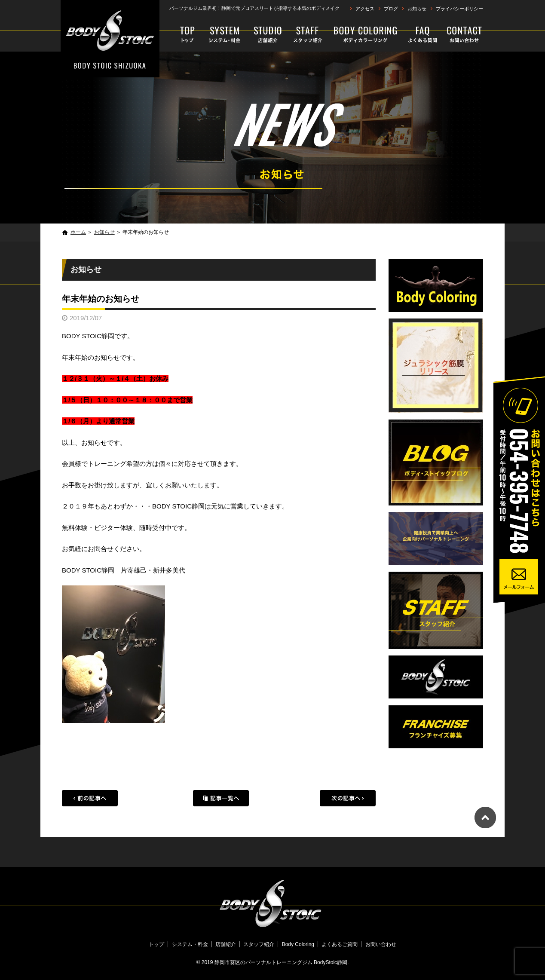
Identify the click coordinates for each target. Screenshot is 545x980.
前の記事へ (90, 798)
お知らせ (417, 9)
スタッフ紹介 (308, 34)
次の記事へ (348, 798)
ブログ (391, 9)
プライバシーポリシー (459, 9)
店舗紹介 (268, 34)
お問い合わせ (463, 34)
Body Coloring (366, 34)
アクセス (365, 9)
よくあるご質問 (423, 34)
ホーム (78, 232)
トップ (184, 34)
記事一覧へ (221, 798)
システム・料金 (225, 34)
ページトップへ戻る (485, 818)
